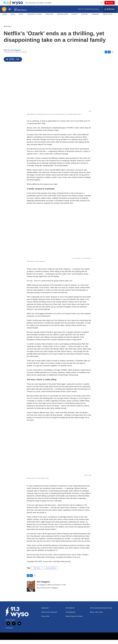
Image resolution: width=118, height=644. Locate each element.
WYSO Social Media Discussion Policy (101, 612)
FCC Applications (70, 616)
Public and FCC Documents (49, 616)
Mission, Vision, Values (96, 616)
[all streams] (110, 13)
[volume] (10, 13)
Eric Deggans (16, 54)
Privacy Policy (45, 620)
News (13, 18)
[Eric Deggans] (31, 590)
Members (96, 18)
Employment (45, 612)
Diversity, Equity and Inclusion (74, 620)
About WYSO (108, 18)
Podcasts (49, 18)
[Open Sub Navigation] (3, 21)
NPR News (8, 31)
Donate (111, 5)
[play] (4, 13)
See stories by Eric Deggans (48, 592)
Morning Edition (51, 572)
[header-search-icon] (102, 5)
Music (21, 18)
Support (85, 18)
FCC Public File (70, 612)
